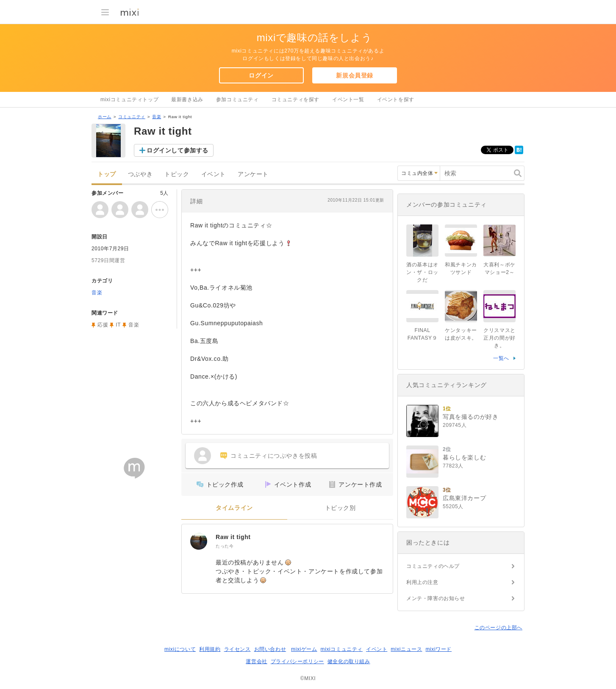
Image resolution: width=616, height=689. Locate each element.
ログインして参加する (178, 150)
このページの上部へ (498, 628)
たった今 (225, 546)
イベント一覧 (348, 100)
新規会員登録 (355, 75)
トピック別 (340, 508)
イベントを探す (396, 100)
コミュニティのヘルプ (433, 566)
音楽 (157, 117)
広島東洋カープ (464, 498)
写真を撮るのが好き (470, 417)
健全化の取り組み (349, 661)
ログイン (261, 75)
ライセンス (237, 649)
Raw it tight (233, 537)
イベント (214, 174)
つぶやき (140, 174)
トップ (107, 174)
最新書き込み (187, 100)
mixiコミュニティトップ (129, 100)
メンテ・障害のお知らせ (436, 598)
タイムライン (234, 508)
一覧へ (501, 358)
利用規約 (210, 649)
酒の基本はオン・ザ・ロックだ (422, 272)
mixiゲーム (304, 649)
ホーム (105, 117)
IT (118, 325)
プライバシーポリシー (297, 661)
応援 (103, 325)
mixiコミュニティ (342, 649)
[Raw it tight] (199, 541)
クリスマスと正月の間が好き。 (499, 338)
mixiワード (438, 649)
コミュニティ (132, 117)
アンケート (253, 174)
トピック (177, 174)
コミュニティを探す (296, 100)
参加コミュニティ (237, 100)
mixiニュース (406, 649)
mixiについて (180, 649)
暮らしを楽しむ (464, 457)
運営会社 (256, 661)
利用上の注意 (422, 582)
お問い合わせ (270, 649)
